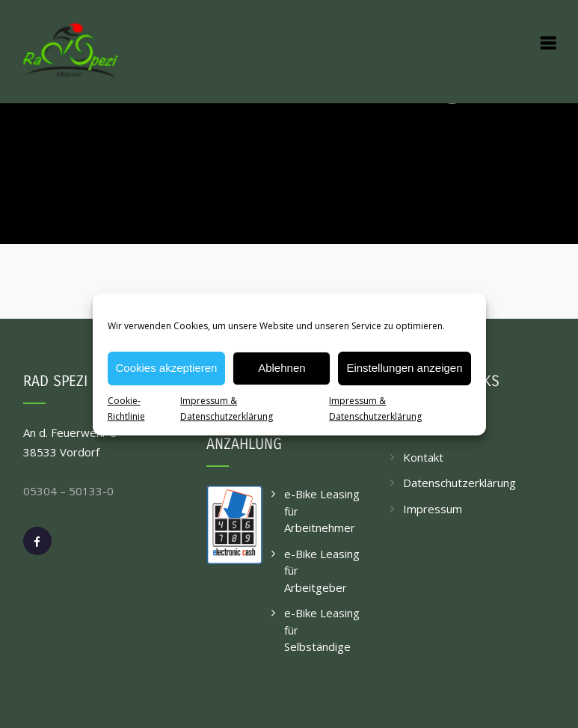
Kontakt (423, 457)
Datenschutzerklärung (459, 483)
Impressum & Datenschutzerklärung (227, 409)
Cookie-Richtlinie (126, 409)
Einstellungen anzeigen (404, 368)
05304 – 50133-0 (68, 491)
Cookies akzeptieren (167, 368)
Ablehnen (282, 368)
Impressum (433, 509)
